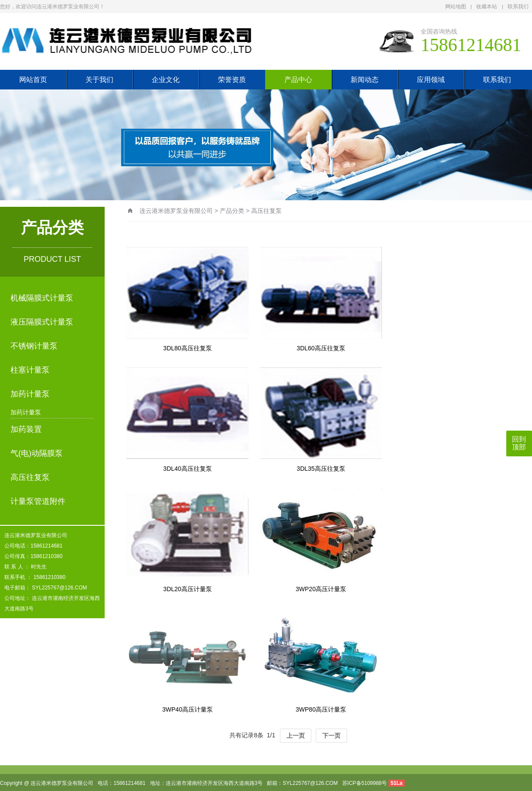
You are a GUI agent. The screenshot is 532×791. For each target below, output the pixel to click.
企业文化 (166, 80)
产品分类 (232, 211)
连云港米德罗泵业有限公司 (176, 211)
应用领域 (431, 80)
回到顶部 (519, 443)
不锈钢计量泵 (34, 346)
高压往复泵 (30, 477)
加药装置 (26, 429)
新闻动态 (365, 80)
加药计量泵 (30, 394)
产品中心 (298, 80)
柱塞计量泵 (30, 370)
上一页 (296, 736)
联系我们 (518, 7)
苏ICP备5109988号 (365, 783)
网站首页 (33, 80)
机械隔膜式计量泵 (42, 298)
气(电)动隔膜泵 (37, 453)
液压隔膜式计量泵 (42, 322)
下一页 (331, 736)
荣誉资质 (232, 80)
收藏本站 (487, 7)
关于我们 (99, 80)
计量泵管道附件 (38, 501)
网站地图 (456, 7)
